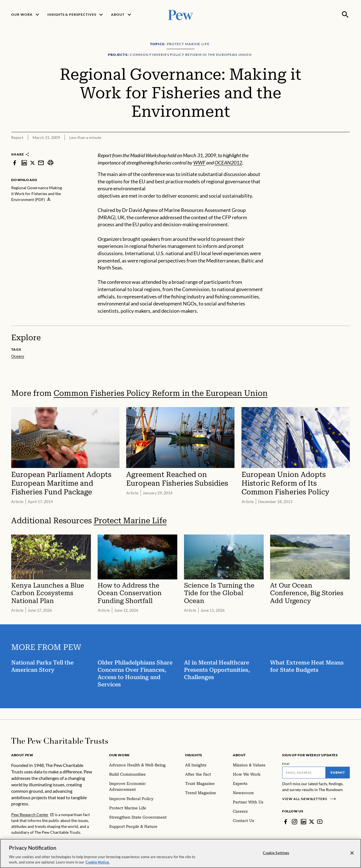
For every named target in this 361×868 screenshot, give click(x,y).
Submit (338, 772)
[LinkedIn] (303, 822)
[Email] (304, 773)
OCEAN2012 (228, 163)
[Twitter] (312, 822)
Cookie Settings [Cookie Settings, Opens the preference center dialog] (276, 856)
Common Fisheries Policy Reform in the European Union (161, 393)
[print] (50, 163)
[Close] (352, 856)
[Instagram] (295, 822)
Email (286, 764)
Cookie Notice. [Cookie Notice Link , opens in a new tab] (98, 865)
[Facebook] (286, 822)
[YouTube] (320, 822)
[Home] (60, 741)
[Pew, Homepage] (181, 14)
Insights (194, 755)
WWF (199, 163)
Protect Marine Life (130, 521)
